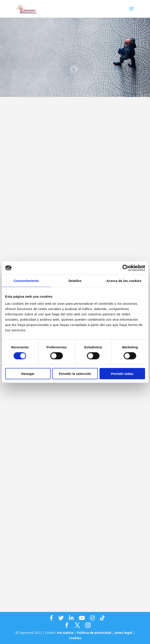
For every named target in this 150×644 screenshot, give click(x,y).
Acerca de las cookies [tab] (124, 281)
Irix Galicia (65, 633)
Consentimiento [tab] (26, 281)
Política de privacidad (94, 633)
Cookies (75, 638)
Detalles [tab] (75, 281)
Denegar (28, 373)
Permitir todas (122, 373)
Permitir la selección (75, 373)
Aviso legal (123, 633)
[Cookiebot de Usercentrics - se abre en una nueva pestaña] (126, 268)
